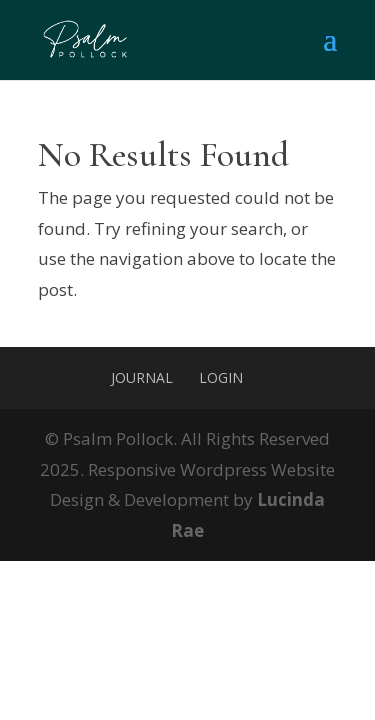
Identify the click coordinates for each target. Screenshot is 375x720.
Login (221, 377)
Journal (142, 377)
